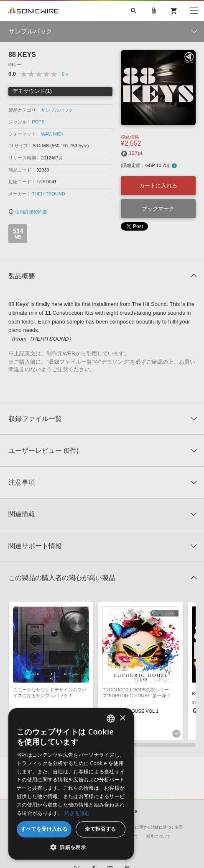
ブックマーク (158, 209)
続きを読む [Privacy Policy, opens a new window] (77, 813)
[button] (71, 847)
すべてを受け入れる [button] (44, 829)
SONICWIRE (33, 11)
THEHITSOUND (48, 194)
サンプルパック (57, 110)
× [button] (122, 718)
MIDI (58, 134)
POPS (38, 122)
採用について (158, 836)
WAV (46, 134)
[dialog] (71, 784)
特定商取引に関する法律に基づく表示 (149, 827)
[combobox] (111, 719)
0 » (65, 74)
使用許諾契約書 (28, 212)
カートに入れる (158, 186)
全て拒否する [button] (100, 829)
